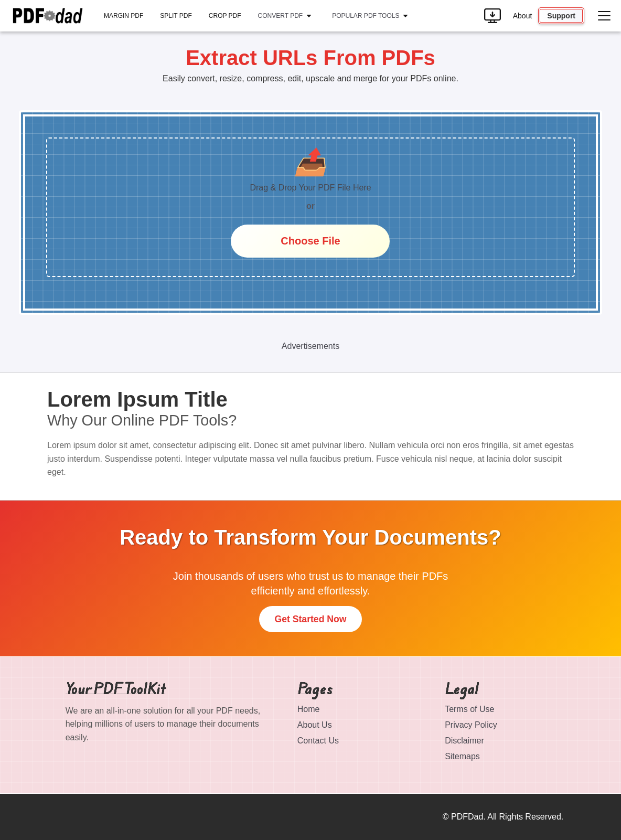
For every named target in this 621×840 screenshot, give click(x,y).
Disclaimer (464, 741)
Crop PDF (225, 16)
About (523, 16)
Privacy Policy (471, 725)
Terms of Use (469, 709)
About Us (315, 725)
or (310, 206)
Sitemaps (462, 756)
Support (561, 16)
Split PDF (176, 16)
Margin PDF (124, 16)
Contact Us (318, 741)
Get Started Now (311, 619)
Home (309, 709)
